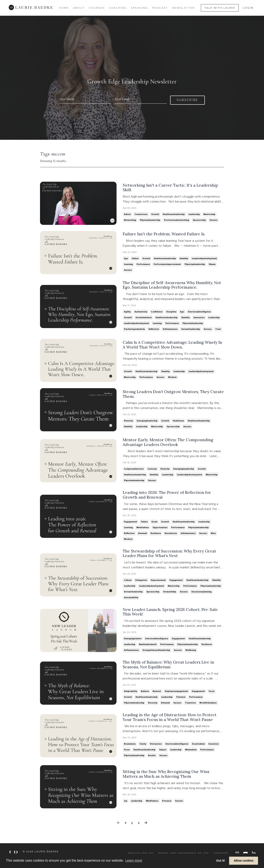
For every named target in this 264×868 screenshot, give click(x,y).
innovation (199, 318)
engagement (131, 523)
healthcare (178, 422)
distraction (156, 748)
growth (155, 215)
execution (214, 748)
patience (181, 701)
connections (141, 215)
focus (212, 695)
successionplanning (202, 594)
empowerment (158, 582)
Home (64, 8)
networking (130, 220)
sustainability (131, 600)
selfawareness (170, 330)
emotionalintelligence (199, 312)
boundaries (130, 748)
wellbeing (191, 653)
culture (128, 582)
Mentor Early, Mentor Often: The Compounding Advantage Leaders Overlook (169, 443)
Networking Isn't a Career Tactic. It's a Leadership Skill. (171, 187)
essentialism (198, 748)
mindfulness (143, 529)
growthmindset (144, 318)
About (79, 8)
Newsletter (183, 8)
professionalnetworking (177, 220)
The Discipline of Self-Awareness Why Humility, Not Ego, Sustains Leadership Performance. (169, 285)
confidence (157, 312)
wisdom (172, 378)
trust (218, 330)
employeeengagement (176, 695)
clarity (143, 748)
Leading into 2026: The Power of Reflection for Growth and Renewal (168, 496)
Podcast (160, 8)
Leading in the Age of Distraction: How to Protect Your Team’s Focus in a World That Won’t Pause (171, 721)
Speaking (140, 8)
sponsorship (199, 220)
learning (128, 264)
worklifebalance (208, 706)
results (152, 760)
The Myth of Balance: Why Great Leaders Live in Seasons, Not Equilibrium (169, 668)
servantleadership (191, 330)
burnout (157, 695)
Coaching (118, 8)
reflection (154, 330)
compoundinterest (134, 470)
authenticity (141, 312)
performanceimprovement (167, 264)
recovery (153, 706)
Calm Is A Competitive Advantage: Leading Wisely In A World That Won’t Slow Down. (171, 345)
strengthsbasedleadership (156, 653)
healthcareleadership (174, 215)
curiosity (152, 470)
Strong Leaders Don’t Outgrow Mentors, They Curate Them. (167, 395)
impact (163, 754)
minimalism (191, 754)
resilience (156, 535)
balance (145, 695)
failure (135, 259)
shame (212, 264)
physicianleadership (150, 220)
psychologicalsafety (134, 330)
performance (143, 264)
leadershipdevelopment (204, 259)
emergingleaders (133, 642)
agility (127, 312)
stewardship (170, 594)
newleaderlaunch (148, 647)
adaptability (131, 695)
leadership (194, 215)
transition (190, 706)
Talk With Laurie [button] (220, 8)
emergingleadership (147, 422)
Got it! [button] (220, 861)
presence (167, 805)
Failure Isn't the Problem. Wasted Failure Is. (165, 234)
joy (126, 805)
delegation (141, 582)
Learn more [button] (134, 860)
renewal (143, 535)
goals (154, 523)
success (213, 220)
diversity (128, 422)
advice (127, 215)
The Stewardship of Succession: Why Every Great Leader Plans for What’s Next (171, 555)
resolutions (171, 535)
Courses (97, 8)
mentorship (209, 215)
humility (184, 259)
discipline (171, 312)
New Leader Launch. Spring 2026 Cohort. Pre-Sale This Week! (171, 614)
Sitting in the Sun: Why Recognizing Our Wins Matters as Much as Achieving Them (167, 778)
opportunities (160, 529)
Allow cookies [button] (244, 861)
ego (126, 259)
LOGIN (248, 8)
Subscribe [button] (187, 100)
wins (213, 535)
